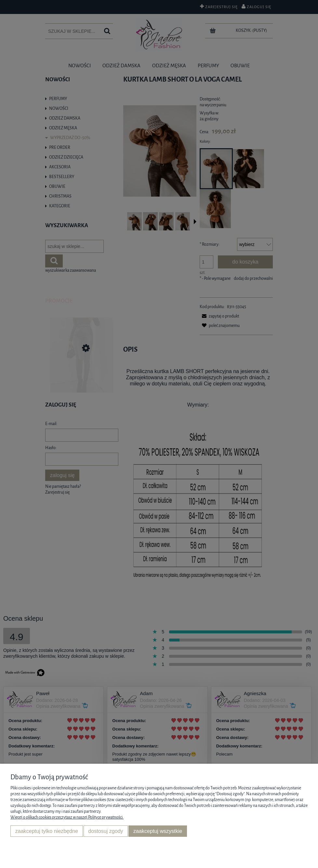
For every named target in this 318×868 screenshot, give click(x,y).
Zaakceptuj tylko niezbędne (47, 831)
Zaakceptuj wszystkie (158, 831)
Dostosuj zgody (106, 831)
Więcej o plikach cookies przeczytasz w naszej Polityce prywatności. (67, 817)
